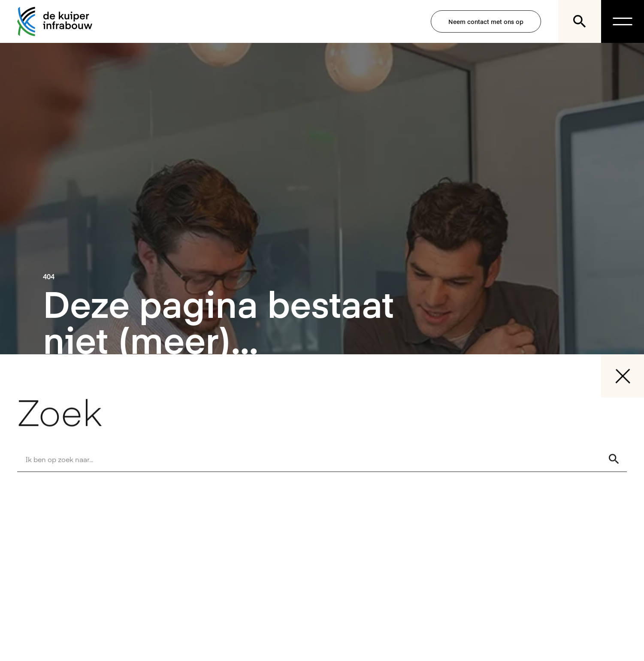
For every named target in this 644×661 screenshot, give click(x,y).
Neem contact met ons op (486, 21)
